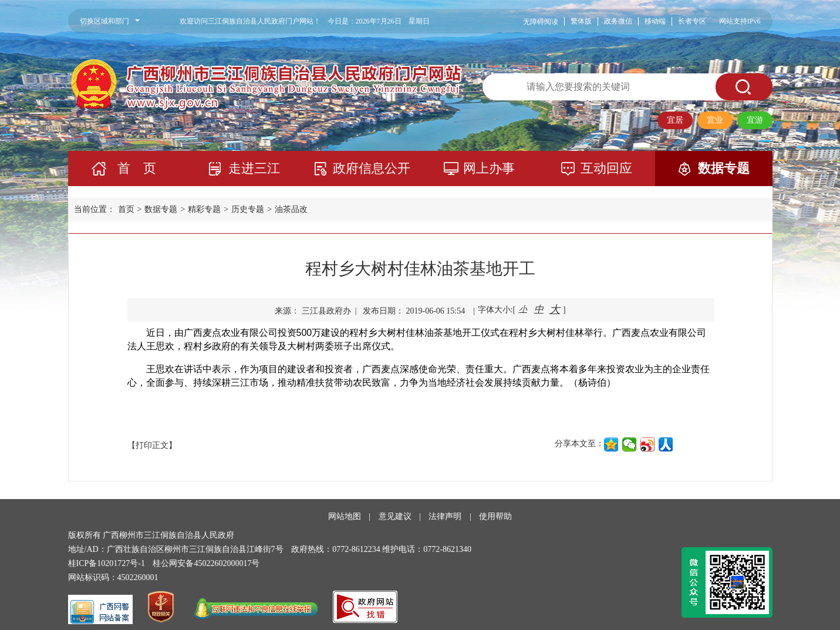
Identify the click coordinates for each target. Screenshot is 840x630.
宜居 (675, 120)
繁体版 (581, 21)
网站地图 (345, 516)
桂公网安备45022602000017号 (206, 563)
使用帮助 (495, 516)
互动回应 (606, 168)
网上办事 (489, 168)
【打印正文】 (152, 445)
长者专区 (692, 21)
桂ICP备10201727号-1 (107, 563)
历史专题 (248, 209)
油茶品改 (291, 209)
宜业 (715, 120)
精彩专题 (204, 209)
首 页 (137, 168)
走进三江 (254, 168)
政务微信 (618, 21)
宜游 (755, 120)
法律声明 (445, 516)
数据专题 (724, 168)
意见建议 (395, 516)
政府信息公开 (372, 168)
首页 (126, 209)
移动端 (655, 21)
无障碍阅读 (541, 22)
